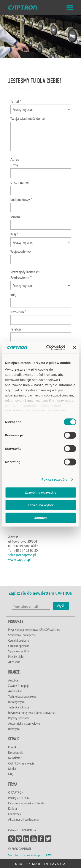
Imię (13, 295)
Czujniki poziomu (19, 640)
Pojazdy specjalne (19, 718)
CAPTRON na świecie (21, 763)
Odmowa (40, 518)
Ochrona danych (32, 855)
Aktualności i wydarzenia (23, 819)
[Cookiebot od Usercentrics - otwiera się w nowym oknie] (48, 348)
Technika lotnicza (19, 707)
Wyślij (61, 606)
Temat (16, 101)
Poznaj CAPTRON (19, 798)
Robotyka (14, 729)
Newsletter (15, 758)
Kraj (15, 234)
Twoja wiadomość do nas (28, 118)
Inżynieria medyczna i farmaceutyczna (31, 713)
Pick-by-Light (16, 656)
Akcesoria (14, 662)
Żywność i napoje (19, 686)
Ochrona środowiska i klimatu (26, 803)
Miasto (15, 217)
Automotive (15, 691)
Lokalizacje (15, 814)
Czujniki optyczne (19, 646)
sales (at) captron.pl (22, 555)
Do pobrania (16, 752)
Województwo (21, 251)
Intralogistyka (16, 702)
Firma (14, 165)
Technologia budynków (22, 696)
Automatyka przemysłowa (24, 723)
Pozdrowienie (21, 277)
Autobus (13, 680)
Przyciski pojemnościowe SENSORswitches (34, 630)
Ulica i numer (20, 182)
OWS (49, 855)
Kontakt (13, 747)
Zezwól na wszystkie (41, 492)
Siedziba (13, 855)
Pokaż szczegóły (54, 479)
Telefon (16, 329)
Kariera (13, 808)
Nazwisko (18, 312)
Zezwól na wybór (40, 505)
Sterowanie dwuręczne (22, 635)
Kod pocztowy (21, 200)
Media (12, 769)
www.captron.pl (19, 559)
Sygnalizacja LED (18, 651)
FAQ (11, 774)
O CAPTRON (16, 792)
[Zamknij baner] (75, 348)
